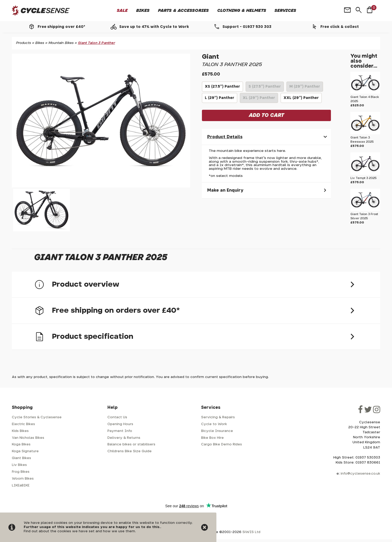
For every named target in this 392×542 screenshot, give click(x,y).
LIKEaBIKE (21, 486)
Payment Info (120, 431)
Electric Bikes (23, 424)
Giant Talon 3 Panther (96, 43)
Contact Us (117, 417)
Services (285, 11)
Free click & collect (340, 27)
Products (24, 43)
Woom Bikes (23, 479)
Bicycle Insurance (217, 431)
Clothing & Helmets (242, 11)
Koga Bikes (21, 444)
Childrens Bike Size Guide (130, 451)
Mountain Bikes (61, 43)
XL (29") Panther (259, 100)
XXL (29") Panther (301, 100)
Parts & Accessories (183, 11)
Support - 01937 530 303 (247, 27)
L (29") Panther (220, 100)
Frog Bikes (21, 472)
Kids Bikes (20, 431)
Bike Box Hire (212, 438)
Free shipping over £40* (61, 27)
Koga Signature (25, 451)
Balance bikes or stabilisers (131, 444)
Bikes (143, 11)
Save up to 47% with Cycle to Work (154, 27)
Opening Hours (120, 424)
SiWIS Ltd (251, 532)
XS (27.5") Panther (222, 88)
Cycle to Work (214, 424)
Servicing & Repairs (218, 417)
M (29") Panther (305, 88)
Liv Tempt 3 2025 (364, 178)
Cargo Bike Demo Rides (222, 444)
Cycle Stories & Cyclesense (37, 417)
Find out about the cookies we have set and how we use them (79, 531)
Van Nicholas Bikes (28, 438)
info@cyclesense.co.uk (360, 474)
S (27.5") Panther (265, 88)
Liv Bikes (19, 465)
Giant (210, 57)
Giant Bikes (21, 458)
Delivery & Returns (124, 438)
